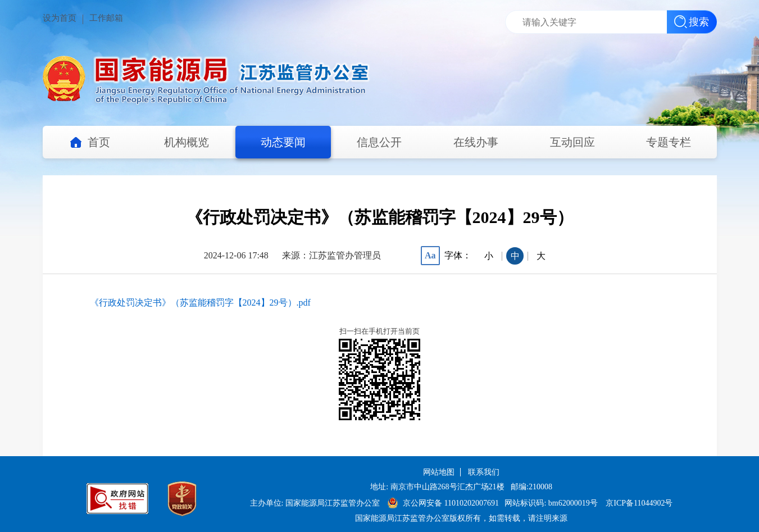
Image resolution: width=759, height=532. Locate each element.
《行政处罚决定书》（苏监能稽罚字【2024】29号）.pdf (200, 303)
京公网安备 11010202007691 (452, 503)
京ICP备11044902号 (639, 503)
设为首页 (60, 18)
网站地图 (439, 472)
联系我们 (484, 472)
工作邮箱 (106, 18)
